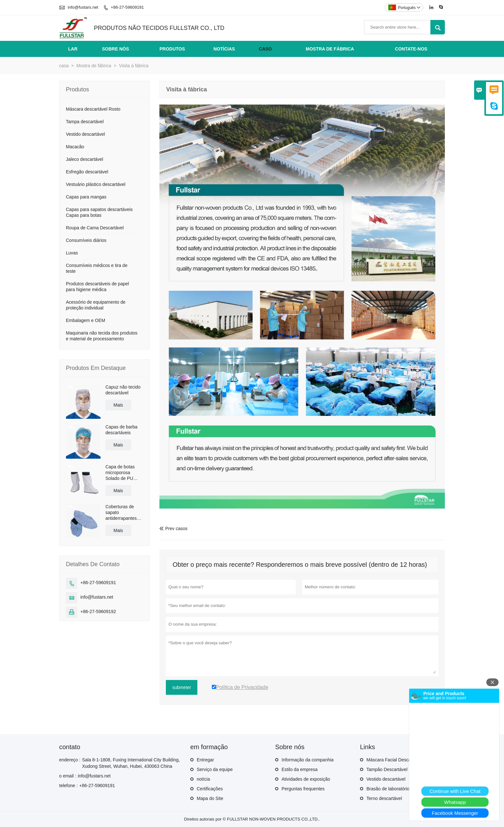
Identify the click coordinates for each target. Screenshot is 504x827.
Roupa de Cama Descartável (95, 228)
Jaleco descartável (85, 159)
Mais (118, 405)
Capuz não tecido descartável (123, 390)
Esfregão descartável (87, 172)
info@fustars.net (83, 7)
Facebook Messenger (455, 813)
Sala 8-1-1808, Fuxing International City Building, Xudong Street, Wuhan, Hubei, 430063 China (131, 763)
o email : (68, 776)
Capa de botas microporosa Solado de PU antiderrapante (120, 473)
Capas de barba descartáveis (122, 430)
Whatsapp (455, 802)
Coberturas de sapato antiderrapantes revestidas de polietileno (121, 513)
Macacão (75, 147)
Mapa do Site (210, 798)
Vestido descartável (85, 134)
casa (64, 66)
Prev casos (173, 528)
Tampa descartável (85, 122)
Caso (265, 49)
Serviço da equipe (215, 769)
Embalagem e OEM (85, 320)
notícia (203, 779)
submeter (182, 687)
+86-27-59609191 (127, 7)
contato (70, 747)
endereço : (70, 760)
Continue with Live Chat (455, 791)
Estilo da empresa (300, 769)
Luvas (72, 253)
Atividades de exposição (306, 779)
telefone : (68, 786)
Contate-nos (411, 49)
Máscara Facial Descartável (394, 760)
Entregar (205, 760)
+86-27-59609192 (98, 611)
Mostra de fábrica (330, 49)
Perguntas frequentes (303, 789)
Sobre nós (115, 49)
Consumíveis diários (86, 240)
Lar (73, 49)
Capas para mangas (86, 197)
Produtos (172, 49)
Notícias (224, 49)
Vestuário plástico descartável (96, 184)
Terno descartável (384, 798)
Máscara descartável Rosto (93, 109)
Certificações (210, 789)
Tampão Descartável (387, 769)
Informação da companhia (308, 760)
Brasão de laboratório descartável (400, 789)
